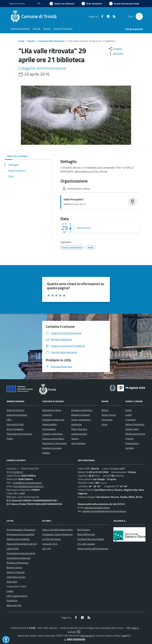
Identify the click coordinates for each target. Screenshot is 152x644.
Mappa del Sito (14, 605)
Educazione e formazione (54, 443)
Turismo (75, 438)
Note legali (12, 582)
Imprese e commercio (82, 410)
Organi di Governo (15, 410)
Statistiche (12, 601)
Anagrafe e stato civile (53, 420)
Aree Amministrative (17, 415)
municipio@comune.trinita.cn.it (28, 486)
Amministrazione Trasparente (21, 530)
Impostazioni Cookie (16, 586)
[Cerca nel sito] (139, 16)
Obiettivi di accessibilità (18, 539)
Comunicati (107, 420)
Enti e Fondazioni (15, 429)
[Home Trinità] (35, 16)
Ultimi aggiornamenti (17, 596)
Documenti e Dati (15, 424)
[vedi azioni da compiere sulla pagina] (116, 53)
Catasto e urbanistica (53, 434)
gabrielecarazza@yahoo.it (97, 508)
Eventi (128, 410)
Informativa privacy (16, 577)
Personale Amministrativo (19, 434)
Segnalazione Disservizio (19, 558)
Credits (10, 591)
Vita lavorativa (78, 443)
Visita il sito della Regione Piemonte (60, 530)
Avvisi (104, 424)
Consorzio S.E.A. (50, 544)
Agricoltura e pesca (52, 410)
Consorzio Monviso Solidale (91, 539)
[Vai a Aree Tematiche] (92, 4)
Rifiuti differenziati (86, 534)
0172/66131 (17, 472)
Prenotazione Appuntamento (21, 553)
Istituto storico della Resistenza (93, 548)
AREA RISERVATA (74, 639)
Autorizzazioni (49, 429)
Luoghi (129, 415)
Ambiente (47, 415)
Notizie (105, 410)
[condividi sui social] (115, 49)
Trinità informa (109, 415)
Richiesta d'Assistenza (17, 563)
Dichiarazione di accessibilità (20, 534)
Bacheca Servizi (14, 567)
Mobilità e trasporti (81, 415)
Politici (10, 438)
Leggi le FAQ (13, 548)
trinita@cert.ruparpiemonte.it (27, 483)
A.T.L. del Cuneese (86, 544)
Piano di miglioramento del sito (22, 544)
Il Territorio (130, 420)
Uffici (9, 420)
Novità (31, 41)
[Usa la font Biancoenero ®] (62, 4)
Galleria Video (132, 429)
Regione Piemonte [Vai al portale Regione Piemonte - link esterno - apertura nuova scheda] (17, 3)
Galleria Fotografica (135, 424)
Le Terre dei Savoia (51, 539)
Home (21, 41)
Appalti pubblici (50, 424)
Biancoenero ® (88, 636)
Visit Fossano (84, 530)
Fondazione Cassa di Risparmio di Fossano (63, 534)
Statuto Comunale (16, 572)
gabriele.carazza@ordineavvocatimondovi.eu (104, 511)
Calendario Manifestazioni (51, 41)
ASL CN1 (47, 548)
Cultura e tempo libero (53, 438)
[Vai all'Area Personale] (124, 4)
